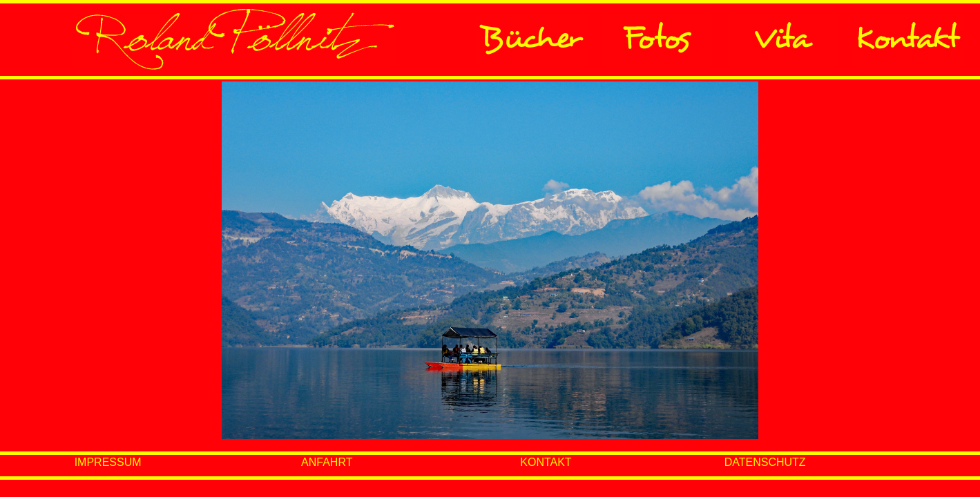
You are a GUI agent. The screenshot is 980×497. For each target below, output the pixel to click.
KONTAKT (546, 462)
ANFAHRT (327, 462)
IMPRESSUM (108, 462)
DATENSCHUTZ (765, 462)
